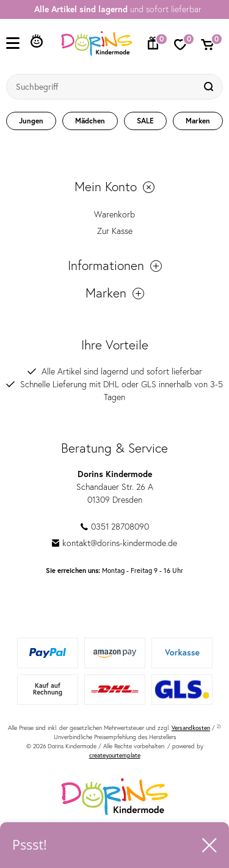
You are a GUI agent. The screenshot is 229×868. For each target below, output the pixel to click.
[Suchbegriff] (102, 87)
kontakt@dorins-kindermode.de (114, 543)
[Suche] (210, 87)
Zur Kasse (115, 231)
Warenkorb (114, 214)
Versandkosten (191, 728)
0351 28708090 (115, 527)
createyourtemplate (115, 755)
